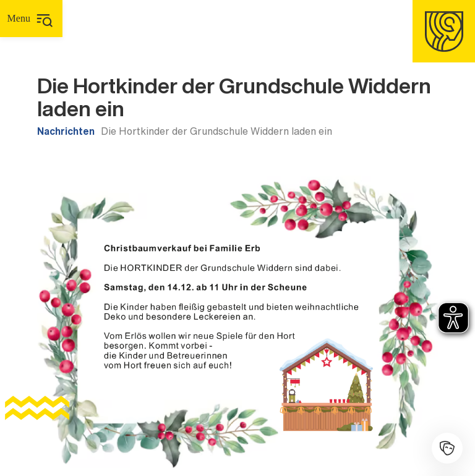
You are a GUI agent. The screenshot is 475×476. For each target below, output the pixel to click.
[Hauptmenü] (31, 19)
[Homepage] (444, 31)
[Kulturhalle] (447, 448)
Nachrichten (66, 131)
